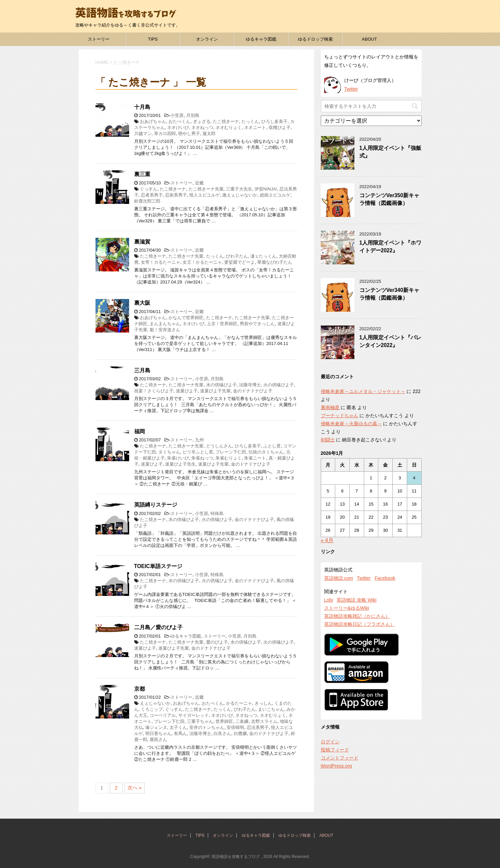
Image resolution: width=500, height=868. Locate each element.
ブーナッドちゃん (340, 416)
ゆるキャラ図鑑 (261, 39)
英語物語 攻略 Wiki (356, 600)
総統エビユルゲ (275, 195)
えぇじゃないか (155, 703)
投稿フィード (335, 750)
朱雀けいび (178, 458)
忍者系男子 (152, 195)
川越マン (143, 134)
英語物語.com (339, 578)
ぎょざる (202, 121)
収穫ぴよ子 (280, 127)
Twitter (351, 89)
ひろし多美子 (274, 121)
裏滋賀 (142, 242)
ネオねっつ (202, 127)
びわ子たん (237, 256)
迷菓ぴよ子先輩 (215, 391)
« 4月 (327, 540)
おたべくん (179, 121)
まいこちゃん (271, 709)
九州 (199, 440)
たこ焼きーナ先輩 (206, 189)
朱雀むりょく (229, 458)
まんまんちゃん (165, 324)
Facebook (385, 578)
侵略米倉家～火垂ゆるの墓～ (351, 424)
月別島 (193, 115)
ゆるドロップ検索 (315, 39)
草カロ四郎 (165, 134)
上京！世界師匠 (222, 324)
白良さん (222, 733)
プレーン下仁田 (231, 452)
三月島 (142, 370)
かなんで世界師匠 (186, 318)
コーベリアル (163, 715)
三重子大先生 (239, 189)
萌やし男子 (189, 134)
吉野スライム (264, 721)
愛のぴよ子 (217, 642)
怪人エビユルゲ (205, 195)
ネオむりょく (229, 127)
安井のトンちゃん (207, 727)
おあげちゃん (153, 121)
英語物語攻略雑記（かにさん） (357, 616)
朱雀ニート (255, 458)
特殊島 (217, 513)
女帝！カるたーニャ (161, 262)
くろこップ (152, 709)
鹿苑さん (158, 740)
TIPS (153, 39)
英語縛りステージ (156, 505)
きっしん (263, 703)
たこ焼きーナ (226, 121)
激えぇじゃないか (240, 195)
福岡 (140, 431)
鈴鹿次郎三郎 (147, 201)
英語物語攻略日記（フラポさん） (359, 624)
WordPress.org (336, 766)
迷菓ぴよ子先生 (180, 464)
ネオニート (255, 127)
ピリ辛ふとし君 (198, 452)
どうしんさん (219, 446)
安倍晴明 (235, 727)
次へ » (135, 788)
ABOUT (369, 39)
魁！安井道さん (165, 330)
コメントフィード (340, 758)
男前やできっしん (257, 324)
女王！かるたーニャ (202, 262)
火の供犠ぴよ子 (279, 385)
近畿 (199, 183)
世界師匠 (224, 721)
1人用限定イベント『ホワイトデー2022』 (391, 247)
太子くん (178, 727)
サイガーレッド (194, 715)
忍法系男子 (258, 727)
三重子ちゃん (200, 721)
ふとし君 (272, 446)
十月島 (142, 107)
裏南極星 (330, 407)
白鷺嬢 (240, 733)
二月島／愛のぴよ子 (158, 627)
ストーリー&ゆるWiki (347, 608)
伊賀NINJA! (266, 189)
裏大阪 (142, 303)
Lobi (329, 600)
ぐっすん (149, 189)
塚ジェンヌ (156, 727)
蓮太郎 (209, 134)
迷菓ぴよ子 (187, 391)
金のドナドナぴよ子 (253, 391)
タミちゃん (169, 452)
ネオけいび (178, 127)
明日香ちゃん (158, 733)
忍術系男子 (176, 195)
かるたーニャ (239, 703)
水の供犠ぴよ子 (221, 385)
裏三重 (142, 174)
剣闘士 (328, 440)
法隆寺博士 (250, 385)
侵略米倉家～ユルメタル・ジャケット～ (363, 391)
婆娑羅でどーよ (240, 262)
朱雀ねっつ (202, 458)
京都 (140, 689)
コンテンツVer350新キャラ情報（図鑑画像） (389, 199)
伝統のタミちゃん (266, 452)
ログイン (330, 742)
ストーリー (99, 39)
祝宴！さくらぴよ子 (154, 391)
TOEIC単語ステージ (158, 566)
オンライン (207, 39)
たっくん (250, 121)
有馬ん (180, 733)
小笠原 (177, 115)
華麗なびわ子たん (275, 262)
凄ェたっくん (263, 256)
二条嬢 (242, 721)
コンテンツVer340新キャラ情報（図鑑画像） (389, 294)
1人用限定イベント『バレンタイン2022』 (391, 341)
